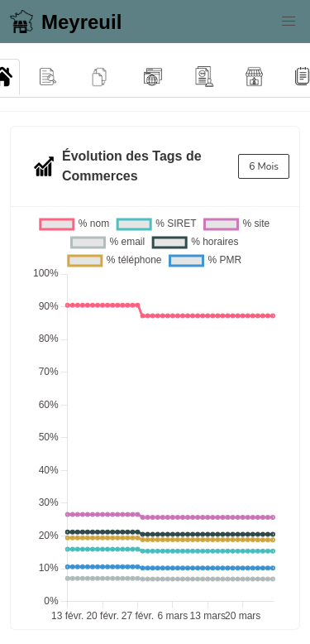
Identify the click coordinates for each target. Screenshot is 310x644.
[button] (289, 22)
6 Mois (264, 166)
